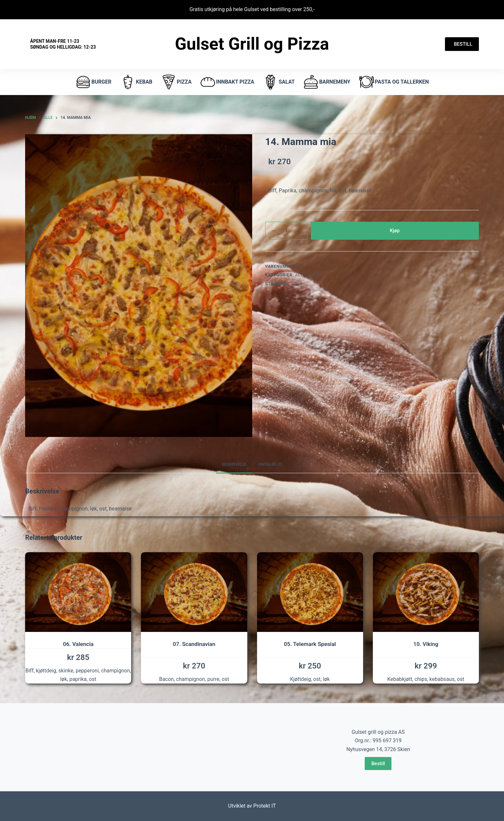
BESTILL (462, 44)
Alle (300, 275)
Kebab (136, 82)
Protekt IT (265, 806)
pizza (176, 82)
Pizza (315, 275)
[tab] (234, 465)
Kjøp (395, 231)
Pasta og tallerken (394, 82)
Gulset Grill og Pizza (252, 44)
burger (93, 82)
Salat (278, 82)
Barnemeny (326, 82)
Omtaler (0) (270, 464)
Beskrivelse (234, 464)
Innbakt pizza (227, 82)
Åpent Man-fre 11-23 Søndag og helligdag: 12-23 (63, 44)
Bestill (378, 764)
